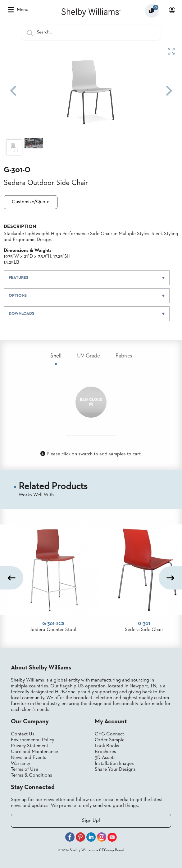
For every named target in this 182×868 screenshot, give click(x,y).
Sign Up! (91, 821)
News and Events (29, 758)
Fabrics (124, 356)
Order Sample (110, 740)
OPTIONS (18, 296)
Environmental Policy (32, 740)
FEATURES (18, 278)
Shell (56, 356)
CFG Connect (109, 734)
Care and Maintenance (34, 752)
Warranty (20, 764)
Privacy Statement (30, 746)
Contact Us (23, 734)
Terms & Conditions (32, 775)
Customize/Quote (31, 202)
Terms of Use (25, 769)
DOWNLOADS (21, 314)
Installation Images (114, 764)
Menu (18, 10)
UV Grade (89, 356)
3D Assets (105, 758)
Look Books (107, 746)
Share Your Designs (115, 769)
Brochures (105, 752)
